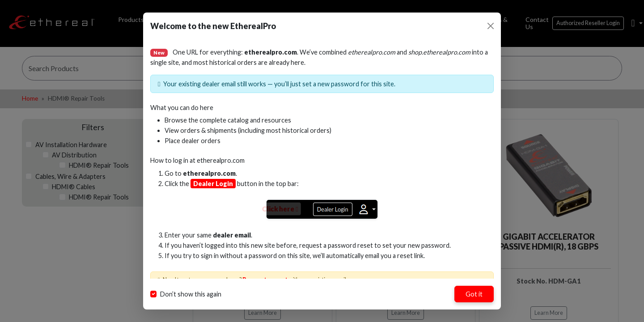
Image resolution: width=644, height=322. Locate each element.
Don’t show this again (191, 294)
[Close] (491, 26)
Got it (474, 294)
